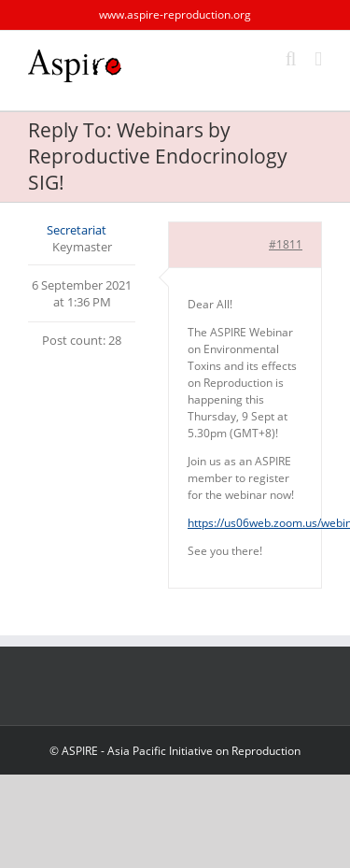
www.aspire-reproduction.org (175, 14)
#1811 (286, 244)
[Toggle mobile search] (291, 59)
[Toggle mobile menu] (318, 59)
